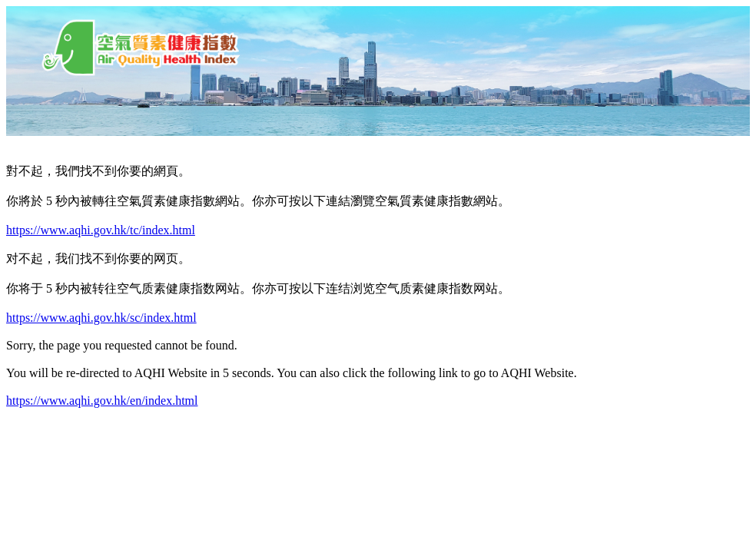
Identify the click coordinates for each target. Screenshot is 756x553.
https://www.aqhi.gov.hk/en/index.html (102, 401)
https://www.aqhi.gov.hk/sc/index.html (101, 318)
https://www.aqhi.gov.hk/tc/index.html (101, 230)
